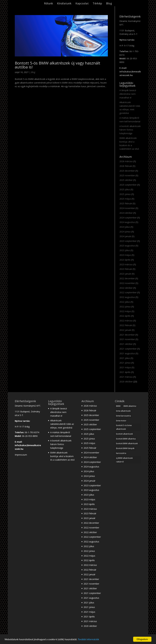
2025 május (125, 199)
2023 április (125, 260)
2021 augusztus (127, 353)
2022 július (125, 302)
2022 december (127, 278)
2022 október (126, 288)
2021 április (125, 372)
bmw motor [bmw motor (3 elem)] (121, 421)
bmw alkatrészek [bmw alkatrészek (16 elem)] (123, 411)
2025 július (125, 189)
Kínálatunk (64, 4)
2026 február (126, 166)
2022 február (126, 325)
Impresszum (21, 455)
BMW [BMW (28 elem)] (118, 406)
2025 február (126, 203)
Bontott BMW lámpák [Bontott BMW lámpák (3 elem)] (125, 448)
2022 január (125, 330)
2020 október (126, 382)
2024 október (126, 213)
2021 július (125, 358)
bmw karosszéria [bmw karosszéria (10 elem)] (123, 416)
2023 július (125, 250)
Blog (109, 4)
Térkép (97, 4)
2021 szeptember (128, 349)
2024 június (125, 232)
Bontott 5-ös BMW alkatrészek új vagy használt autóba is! (58, 65)
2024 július (125, 227)
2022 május (125, 311)
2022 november (127, 283)
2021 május (125, 367)
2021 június (125, 363)
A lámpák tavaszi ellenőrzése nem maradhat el (128, 94)
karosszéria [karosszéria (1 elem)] (121, 453)
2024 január (125, 236)
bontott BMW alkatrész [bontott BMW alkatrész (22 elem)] (126, 439)
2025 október (126, 180)
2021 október (126, 344)
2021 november (127, 339)
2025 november (127, 175)
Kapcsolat (82, 4)
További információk (88, 640)
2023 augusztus (127, 246)
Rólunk (49, 4)
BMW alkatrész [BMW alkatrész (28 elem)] (130, 406)
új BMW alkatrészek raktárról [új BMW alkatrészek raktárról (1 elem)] (124, 460)
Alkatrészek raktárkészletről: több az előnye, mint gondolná (62, 424)
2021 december (127, 335)
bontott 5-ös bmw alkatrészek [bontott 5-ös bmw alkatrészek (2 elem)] (124, 427)
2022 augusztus (127, 297)
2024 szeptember (128, 218)
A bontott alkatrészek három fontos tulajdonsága (130, 130)
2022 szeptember (128, 292)
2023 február (126, 269)
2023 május (125, 255)
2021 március (126, 377)
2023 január (125, 274)
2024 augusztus (127, 222)
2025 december (127, 171)
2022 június (125, 307)
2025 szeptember (128, 185)
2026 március (126, 161)
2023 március (126, 264)
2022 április (125, 316)
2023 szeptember (128, 241)
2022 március (126, 321)
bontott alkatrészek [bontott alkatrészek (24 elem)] (124, 434)
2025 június (125, 194)
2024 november (127, 208)
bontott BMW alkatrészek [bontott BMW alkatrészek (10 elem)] (127, 443)
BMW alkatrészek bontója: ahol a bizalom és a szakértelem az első (62, 456)
